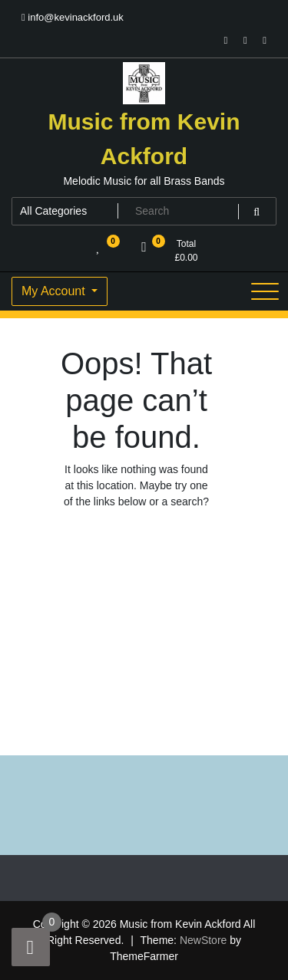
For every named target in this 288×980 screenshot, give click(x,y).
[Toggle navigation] (265, 291)
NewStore (203, 940)
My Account (55, 291)
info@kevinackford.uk (73, 17)
